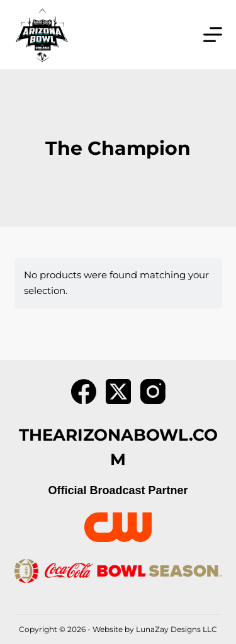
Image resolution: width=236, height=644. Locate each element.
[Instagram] (153, 392)
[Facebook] (84, 392)
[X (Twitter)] (118, 392)
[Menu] (213, 35)
